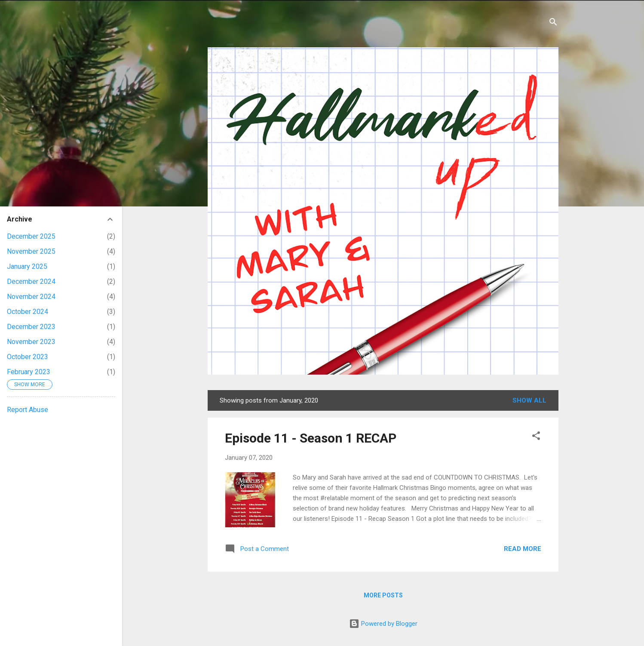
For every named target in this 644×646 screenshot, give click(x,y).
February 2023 (29, 372)
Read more (523, 549)
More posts (383, 595)
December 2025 (31, 236)
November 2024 (31, 297)
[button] (536, 437)
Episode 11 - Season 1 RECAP (311, 438)
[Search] (553, 23)
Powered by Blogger (383, 624)
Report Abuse (28, 410)
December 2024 (31, 281)
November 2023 (31, 342)
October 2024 (28, 312)
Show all (529, 400)
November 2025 (31, 251)
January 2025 (27, 266)
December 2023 (31, 327)
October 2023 (28, 357)
